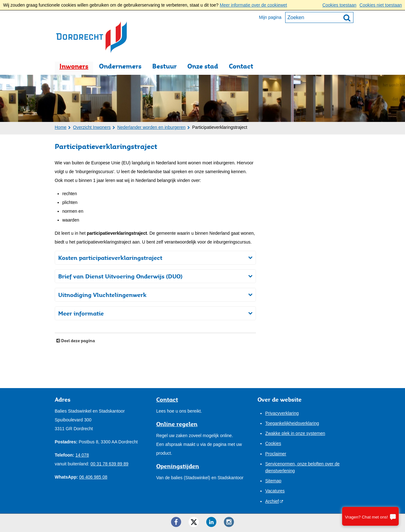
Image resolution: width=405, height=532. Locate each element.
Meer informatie (81, 313)
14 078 (82, 455)
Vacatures (275, 491)
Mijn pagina (270, 17)
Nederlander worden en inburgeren (151, 127)
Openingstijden (178, 466)
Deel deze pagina (78, 341)
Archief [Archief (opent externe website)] (272, 501)
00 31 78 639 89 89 (110, 464)
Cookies (273, 443)
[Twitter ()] (194, 522)
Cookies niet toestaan (381, 5)
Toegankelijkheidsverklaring (292, 423)
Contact (241, 66)
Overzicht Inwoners (92, 127)
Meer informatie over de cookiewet (253, 5)
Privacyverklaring (282, 413)
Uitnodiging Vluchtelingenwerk (102, 295)
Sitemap (273, 481)
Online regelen (177, 424)
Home (61, 127)
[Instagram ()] (229, 522)
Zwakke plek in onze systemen (295, 433)
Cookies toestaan (339, 5)
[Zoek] (347, 18)
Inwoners (74, 66)
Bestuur (164, 66)
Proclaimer (276, 454)
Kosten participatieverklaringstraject (110, 258)
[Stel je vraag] (370, 516)
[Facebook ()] (176, 522)
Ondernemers (120, 66)
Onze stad (203, 66)
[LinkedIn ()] (211, 522)
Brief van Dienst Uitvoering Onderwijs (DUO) (120, 276)
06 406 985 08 (93, 477)
